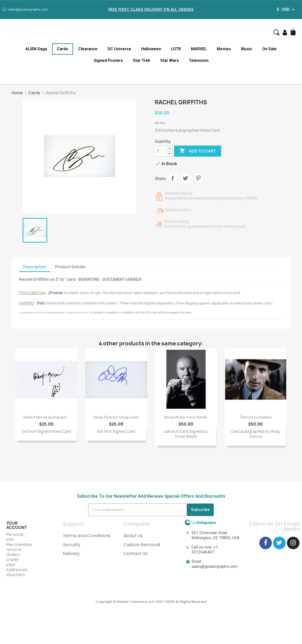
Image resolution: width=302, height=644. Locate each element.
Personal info (15, 537)
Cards (63, 49)
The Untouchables (256, 417)
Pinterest (198, 178)
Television (199, 60)
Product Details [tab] (70, 267)
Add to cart (198, 151)
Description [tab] (35, 267)
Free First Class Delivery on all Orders (151, 9)
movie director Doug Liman (116, 417)
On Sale (269, 49)
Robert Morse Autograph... (46, 417)
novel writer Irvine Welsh (186, 417)
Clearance (88, 49)
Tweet (185, 178)
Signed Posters (108, 60)
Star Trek (142, 60)
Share (173, 178)
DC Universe (119, 49)
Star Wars (170, 60)
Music (247, 49)
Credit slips (13, 562)
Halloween (151, 49)
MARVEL (199, 49)
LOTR (176, 49)
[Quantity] (161, 151)
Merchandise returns (19, 547)
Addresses (17, 570)
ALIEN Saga (36, 49)
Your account (17, 525)
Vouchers (16, 575)
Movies (224, 49)
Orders (13, 555)
